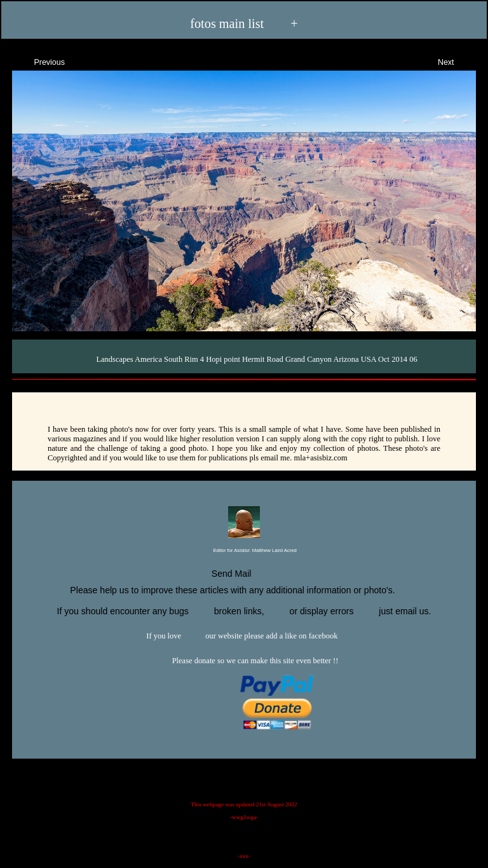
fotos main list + (244, 23)
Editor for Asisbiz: (244, 551)
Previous (38, 61)
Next (457, 61)
